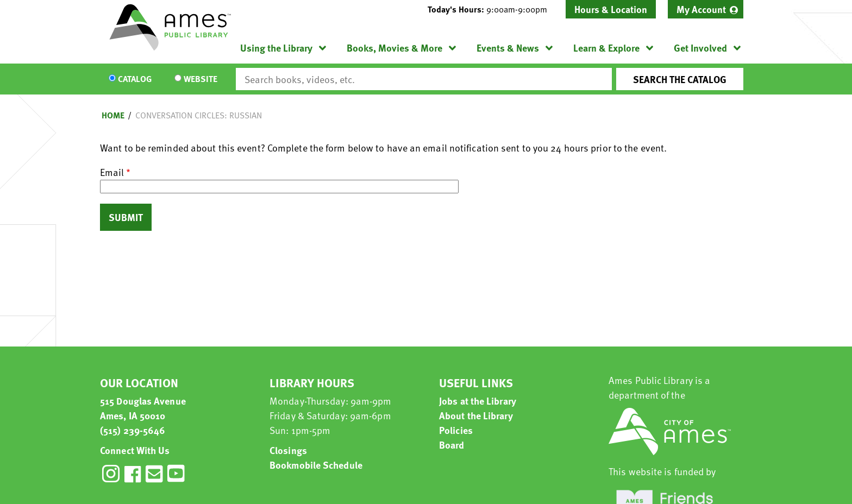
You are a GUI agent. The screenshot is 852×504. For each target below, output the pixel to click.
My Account (701, 9)
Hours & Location (611, 9)
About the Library (476, 415)
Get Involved (700, 48)
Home (113, 115)
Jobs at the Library (478, 401)
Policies (456, 430)
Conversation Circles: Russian (199, 115)
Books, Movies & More (394, 48)
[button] (492, 9)
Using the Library (276, 48)
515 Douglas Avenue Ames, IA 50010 (143, 408)
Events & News (508, 48)
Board (452, 445)
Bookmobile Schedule (316, 465)
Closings (288, 450)
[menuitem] (706, 9)
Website (201, 79)
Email (112, 172)
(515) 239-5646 (133, 430)
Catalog (135, 79)
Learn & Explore (606, 48)
